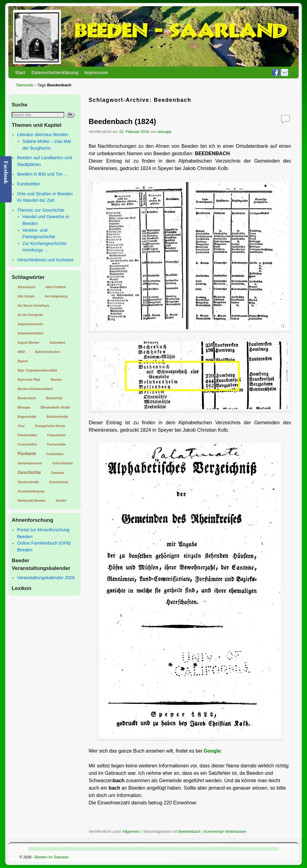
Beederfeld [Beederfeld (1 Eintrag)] (54, 398)
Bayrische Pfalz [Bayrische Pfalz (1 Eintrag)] (29, 380)
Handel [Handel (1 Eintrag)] (61, 501)
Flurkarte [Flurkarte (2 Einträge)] (27, 454)
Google (212, 751)
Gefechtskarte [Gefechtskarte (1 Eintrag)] (63, 463)
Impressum (96, 73)
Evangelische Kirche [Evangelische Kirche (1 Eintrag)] (50, 426)
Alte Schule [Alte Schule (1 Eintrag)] (26, 296)
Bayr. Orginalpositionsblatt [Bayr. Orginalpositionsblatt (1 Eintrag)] (37, 370)
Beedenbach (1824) (122, 121)
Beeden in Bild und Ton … (43, 174)
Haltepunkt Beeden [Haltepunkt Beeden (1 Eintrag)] (32, 501)
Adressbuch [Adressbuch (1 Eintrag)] (27, 287)
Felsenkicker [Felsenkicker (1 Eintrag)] (57, 435)
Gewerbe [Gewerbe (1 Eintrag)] (57, 473)
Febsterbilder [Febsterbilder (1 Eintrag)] (27, 435)
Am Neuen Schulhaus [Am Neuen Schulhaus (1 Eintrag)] (34, 306)
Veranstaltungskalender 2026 (46, 578)
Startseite (25, 85)
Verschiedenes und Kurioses (45, 260)
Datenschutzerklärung (55, 73)
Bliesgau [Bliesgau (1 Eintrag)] (24, 407)
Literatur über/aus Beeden (43, 135)
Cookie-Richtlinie (156, 859)
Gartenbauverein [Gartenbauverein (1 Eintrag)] (30, 463)
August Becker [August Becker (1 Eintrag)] (29, 343)
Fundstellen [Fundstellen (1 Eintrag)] (55, 454)
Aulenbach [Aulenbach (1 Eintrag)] (58, 343)
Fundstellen (28, 184)
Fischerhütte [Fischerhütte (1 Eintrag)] (57, 444)
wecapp (165, 132)
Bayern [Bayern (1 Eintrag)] (23, 361)
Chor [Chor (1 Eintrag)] (21, 426)
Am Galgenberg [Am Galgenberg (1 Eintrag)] (56, 296)
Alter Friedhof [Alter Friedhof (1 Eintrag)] (56, 287)
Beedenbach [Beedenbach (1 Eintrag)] (27, 398)
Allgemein (131, 831)
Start (20, 73)
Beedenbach (189, 831)
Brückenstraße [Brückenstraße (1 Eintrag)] (57, 417)
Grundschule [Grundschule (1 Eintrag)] (59, 482)
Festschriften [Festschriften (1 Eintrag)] (27, 444)
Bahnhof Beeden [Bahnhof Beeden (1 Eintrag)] (47, 352)
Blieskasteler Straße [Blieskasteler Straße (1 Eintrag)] (56, 407)
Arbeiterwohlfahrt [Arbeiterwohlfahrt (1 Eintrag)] (30, 333)
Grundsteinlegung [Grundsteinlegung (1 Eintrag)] (31, 491)
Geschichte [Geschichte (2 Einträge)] (29, 472)
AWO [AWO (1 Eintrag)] (21, 352)
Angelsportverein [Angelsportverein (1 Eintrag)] (30, 324)
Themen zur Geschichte (41, 210)
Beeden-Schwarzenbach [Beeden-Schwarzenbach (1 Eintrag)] (35, 389)
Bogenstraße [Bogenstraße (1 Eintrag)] (27, 417)
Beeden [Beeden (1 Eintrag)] (56, 380)
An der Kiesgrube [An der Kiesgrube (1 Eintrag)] (30, 315)
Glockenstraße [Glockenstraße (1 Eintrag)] (28, 482)
